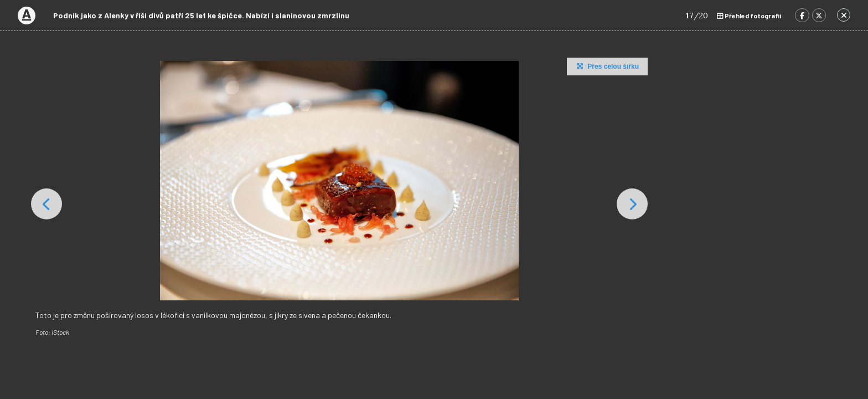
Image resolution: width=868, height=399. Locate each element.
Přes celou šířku (606, 66)
